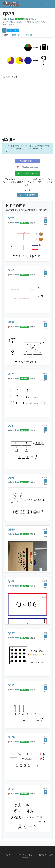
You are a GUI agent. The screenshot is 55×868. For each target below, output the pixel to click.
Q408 (11, 581)
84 (46, 328)
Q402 (11, 322)
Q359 (11, 685)
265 (45, 692)
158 (45, 588)
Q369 (11, 270)
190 (45, 640)
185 (45, 380)
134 (45, 432)
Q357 (11, 633)
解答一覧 (16, 35)
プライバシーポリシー (27, 855)
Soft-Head (10, 19)
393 (45, 536)
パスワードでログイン (28, 173)
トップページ (9, 855)
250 (45, 743)
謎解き (34, 19)
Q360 (11, 530)
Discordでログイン (27, 161)
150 (45, 276)
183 (45, 225)
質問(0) (29, 35)
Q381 (11, 426)
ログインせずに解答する (28, 195)
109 (45, 484)
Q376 (11, 737)
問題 (6, 35)
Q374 (11, 374)
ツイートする (13, 30)
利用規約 (43, 855)
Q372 (11, 218)
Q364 (11, 789)
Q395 (11, 478)
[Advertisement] (27, 107)
